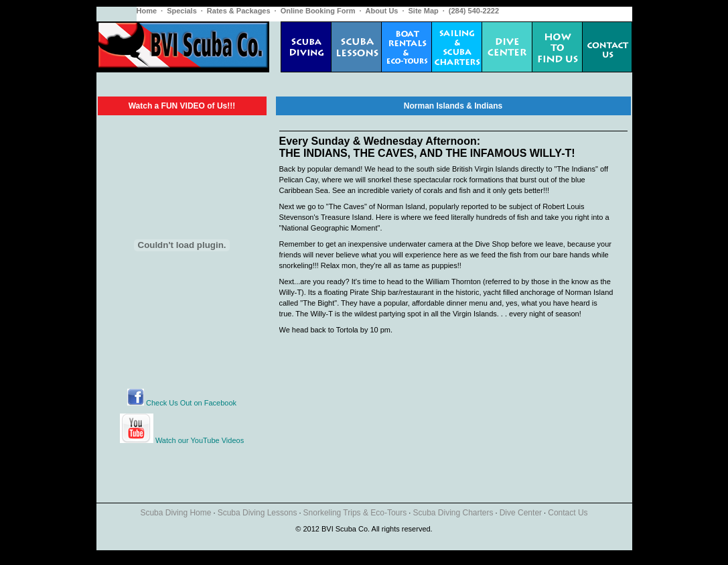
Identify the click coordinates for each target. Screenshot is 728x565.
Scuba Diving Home (175, 513)
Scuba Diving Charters (453, 513)
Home (147, 11)
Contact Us (568, 513)
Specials (182, 11)
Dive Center (521, 513)
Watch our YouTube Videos (200, 440)
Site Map (424, 11)
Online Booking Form (318, 11)
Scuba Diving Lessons (258, 513)
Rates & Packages (239, 11)
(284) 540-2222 (474, 11)
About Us (382, 11)
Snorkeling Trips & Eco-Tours (355, 513)
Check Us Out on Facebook (182, 403)
